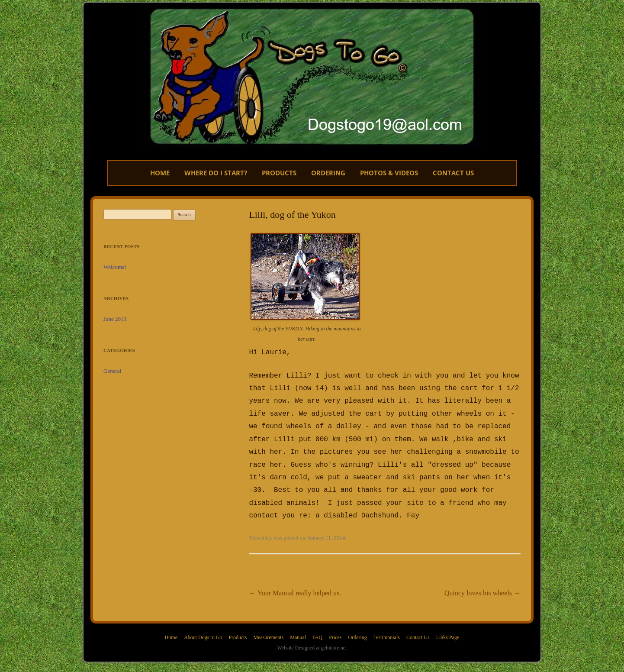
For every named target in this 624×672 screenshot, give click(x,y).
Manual (298, 626)
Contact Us (418, 626)
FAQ (317, 626)
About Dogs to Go (203, 626)
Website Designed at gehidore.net (312, 636)
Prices (335, 626)
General (112, 371)
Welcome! (115, 267)
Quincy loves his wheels (482, 582)
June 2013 (115, 319)
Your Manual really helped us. (295, 582)
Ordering (328, 173)
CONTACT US (453, 173)
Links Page (448, 626)
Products (279, 173)
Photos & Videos (389, 173)
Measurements (268, 626)
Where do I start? (216, 173)
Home (160, 173)
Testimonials (387, 626)
